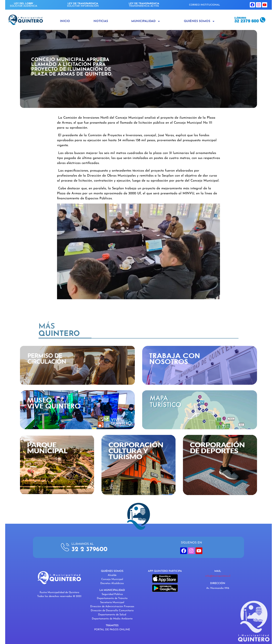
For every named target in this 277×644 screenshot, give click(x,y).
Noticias (101, 21)
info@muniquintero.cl (218, 576)
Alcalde (112, 575)
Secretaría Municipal (112, 602)
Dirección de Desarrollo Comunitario (112, 611)
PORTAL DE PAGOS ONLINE (112, 630)
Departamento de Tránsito (112, 598)
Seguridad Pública (112, 594)
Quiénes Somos (199, 21)
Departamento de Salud (112, 615)
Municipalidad (146, 21)
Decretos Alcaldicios (112, 583)
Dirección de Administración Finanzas (112, 607)
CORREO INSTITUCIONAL (205, 5)
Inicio (65, 21)
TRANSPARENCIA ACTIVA (144, 5)
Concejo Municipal (112, 579)
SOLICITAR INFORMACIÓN (83, 5)
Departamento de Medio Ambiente (112, 619)
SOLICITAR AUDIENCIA (24, 5)
